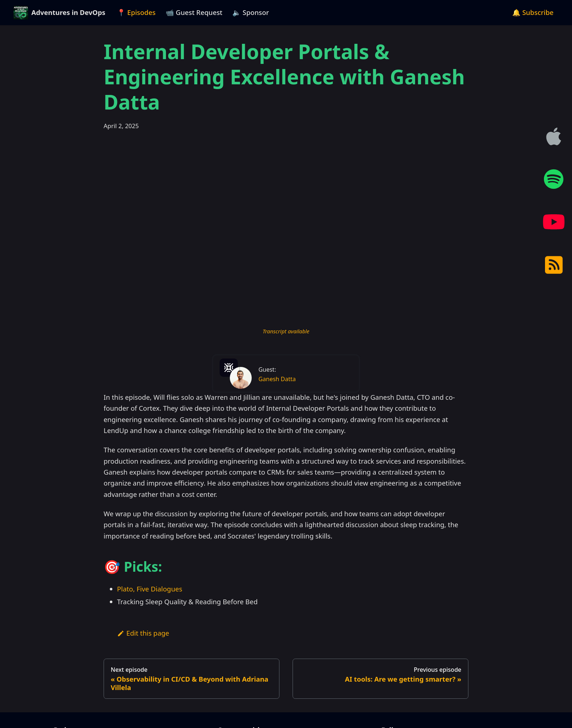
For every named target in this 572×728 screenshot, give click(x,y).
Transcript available (286, 331)
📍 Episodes (136, 12)
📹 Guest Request (194, 12)
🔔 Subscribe (533, 12)
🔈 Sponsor (251, 12)
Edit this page (143, 633)
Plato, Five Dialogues (150, 589)
